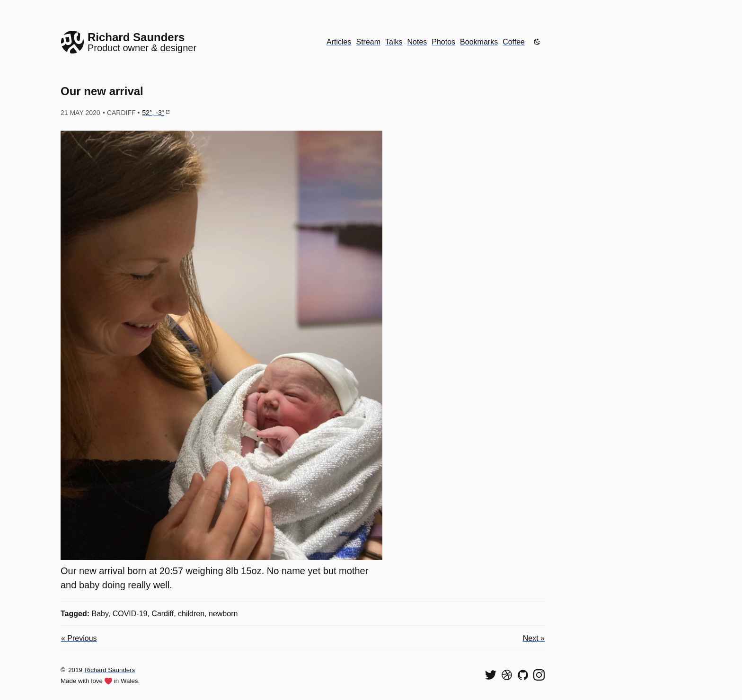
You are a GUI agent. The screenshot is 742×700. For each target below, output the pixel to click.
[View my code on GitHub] (523, 675)
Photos (443, 42)
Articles (339, 42)
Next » (534, 638)
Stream (368, 42)
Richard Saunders (110, 670)
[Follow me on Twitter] (491, 675)
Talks (394, 42)
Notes (417, 42)
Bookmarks (479, 42)
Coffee (514, 42)
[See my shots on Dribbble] (507, 675)
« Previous (79, 638)
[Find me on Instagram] (539, 675)
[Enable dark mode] (537, 42)
